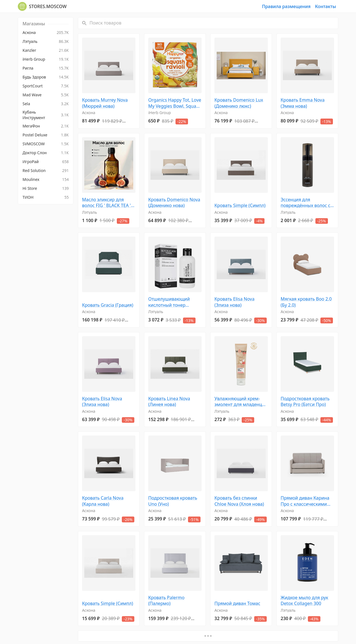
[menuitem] (46, 33)
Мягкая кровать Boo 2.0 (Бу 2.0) (306, 302)
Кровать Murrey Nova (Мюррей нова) (105, 103)
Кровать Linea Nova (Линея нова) (169, 402)
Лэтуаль (90, 212)
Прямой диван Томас (237, 604)
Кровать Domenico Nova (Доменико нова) (174, 203)
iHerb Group (160, 113)
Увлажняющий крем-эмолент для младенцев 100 (241, 402)
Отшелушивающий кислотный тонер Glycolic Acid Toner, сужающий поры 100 (171, 302)
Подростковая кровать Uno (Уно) (173, 501)
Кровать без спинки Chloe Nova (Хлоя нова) (239, 501)
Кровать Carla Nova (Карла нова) (103, 501)
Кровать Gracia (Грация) (108, 305)
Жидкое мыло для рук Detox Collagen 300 (304, 601)
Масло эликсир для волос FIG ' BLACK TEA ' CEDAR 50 (106, 203)
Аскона (89, 113)
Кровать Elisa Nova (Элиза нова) (234, 302)
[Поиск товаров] (213, 23)
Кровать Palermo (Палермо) (166, 601)
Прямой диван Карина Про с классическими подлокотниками (305, 501)
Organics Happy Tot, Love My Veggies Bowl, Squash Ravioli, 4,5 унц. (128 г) (175, 103)
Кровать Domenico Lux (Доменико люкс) (239, 103)
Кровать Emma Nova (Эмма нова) (303, 103)
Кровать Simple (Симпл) (240, 206)
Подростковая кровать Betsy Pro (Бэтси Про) (305, 402)
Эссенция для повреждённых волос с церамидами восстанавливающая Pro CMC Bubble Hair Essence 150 (307, 203)
